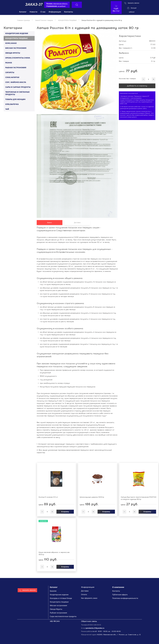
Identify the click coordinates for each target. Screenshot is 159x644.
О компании (118, 587)
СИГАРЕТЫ (10, 72)
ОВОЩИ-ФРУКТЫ (13, 53)
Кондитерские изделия (59, 595)
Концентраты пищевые (59, 602)
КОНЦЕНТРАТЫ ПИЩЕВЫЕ (16, 38)
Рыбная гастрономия (58, 613)
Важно (49, 223)
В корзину (65, 512)
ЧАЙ (7, 109)
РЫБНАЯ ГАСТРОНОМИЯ (16, 67)
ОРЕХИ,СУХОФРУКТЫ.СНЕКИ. (18, 58)
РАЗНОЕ (9, 63)
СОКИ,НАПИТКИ (12, 77)
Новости (33, 12)
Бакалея (53, 591)
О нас (43, 12)
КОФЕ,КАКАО (11, 43)
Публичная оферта (120, 595)
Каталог (23, 12)
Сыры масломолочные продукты (63, 616)
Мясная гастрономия (58, 605)
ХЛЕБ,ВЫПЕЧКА (12, 104)
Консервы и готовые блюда (61, 598)
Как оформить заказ (89, 598)
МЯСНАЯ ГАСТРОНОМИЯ (16, 48)
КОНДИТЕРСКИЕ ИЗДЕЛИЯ (17, 33)
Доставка (77, 223)
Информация (55, 12)
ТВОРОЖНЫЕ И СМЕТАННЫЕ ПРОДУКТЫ (17, 93)
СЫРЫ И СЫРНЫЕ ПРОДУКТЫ (18, 87)
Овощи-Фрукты (56, 609)
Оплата (84, 594)
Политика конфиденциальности (125, 598)
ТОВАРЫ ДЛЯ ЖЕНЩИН (15, 99)
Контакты (68, 12)
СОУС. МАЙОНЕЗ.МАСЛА (16, 82)
